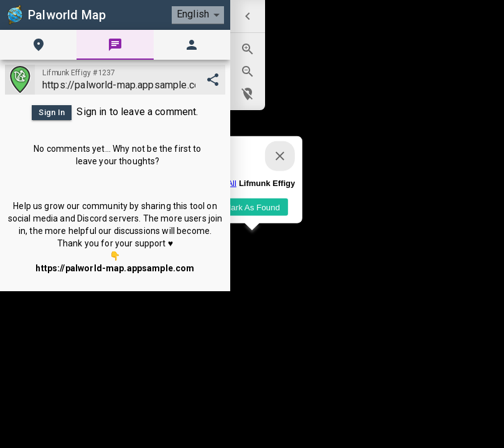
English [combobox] (193, 14)
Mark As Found (252, 207)
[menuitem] (248, 16)
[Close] (280, 156)
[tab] (38, 45)
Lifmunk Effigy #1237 (79, 73)
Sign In (52, 113)
